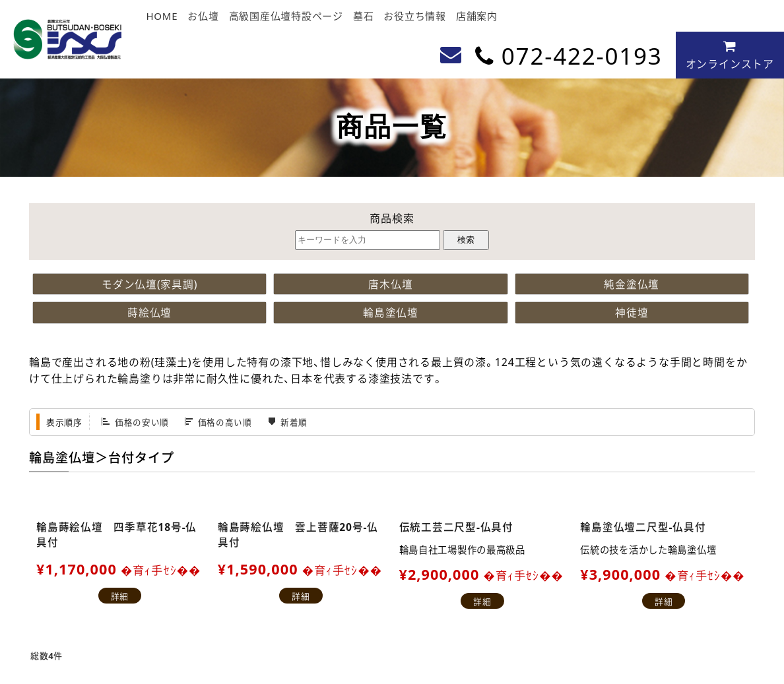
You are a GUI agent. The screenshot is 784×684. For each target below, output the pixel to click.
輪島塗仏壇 (391, 313)
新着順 (294, 422)
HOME (162, 16)
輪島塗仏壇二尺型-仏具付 (643, 527)
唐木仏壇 (390, 284)
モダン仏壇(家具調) (150, 284)
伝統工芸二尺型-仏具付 (457, 527)
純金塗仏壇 (632, 284)
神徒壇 (632, 313)
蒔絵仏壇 (149, 313)
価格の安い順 (142, 422)
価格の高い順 (225, 422)
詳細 (120, 597)
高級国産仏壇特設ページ (286, 16)
